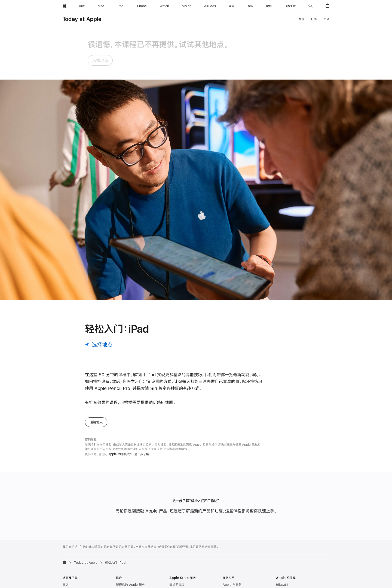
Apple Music (125, 568)
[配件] (269, 6)
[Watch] (164, 6)
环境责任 (282, 550)
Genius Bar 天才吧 (183, 543)
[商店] (82, 6)
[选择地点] (99, 295)
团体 (326, 19)
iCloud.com (125, 550)
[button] (310, 6)
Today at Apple (82, 19)
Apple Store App (182, 571)
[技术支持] (290, 6)
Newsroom (284, 582)
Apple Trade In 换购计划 (187, 585)
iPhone (68, 557)
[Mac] (101, 6)
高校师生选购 (232, 568)
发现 (301, 19)
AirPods (69, 578)
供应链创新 (284, 564)
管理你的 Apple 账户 (130, 536)
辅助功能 (282, 536)
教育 (279, 543)
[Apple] (65, 6)
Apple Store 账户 (129, 543)
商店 (66, 536)
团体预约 (175, 557)
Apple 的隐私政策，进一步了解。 (130, 405)
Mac (66, 543)
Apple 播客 (124, 575)
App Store (124, 582)
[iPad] (120, 6)
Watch (68, 564)
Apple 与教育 (232, 561)
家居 (66, 585)
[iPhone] (142, 6)
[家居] (232, 6)
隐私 (279, 557)
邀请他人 (96, 373)
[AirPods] (210, 6)
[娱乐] (250, 6)
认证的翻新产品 (180, 578)
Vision (67, 571)
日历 (314, 19)
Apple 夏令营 (179, 564)
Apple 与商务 (232, 536)
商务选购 (229, 543)
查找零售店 (177, 536)
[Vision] (187, 6)
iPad (66, 550)
